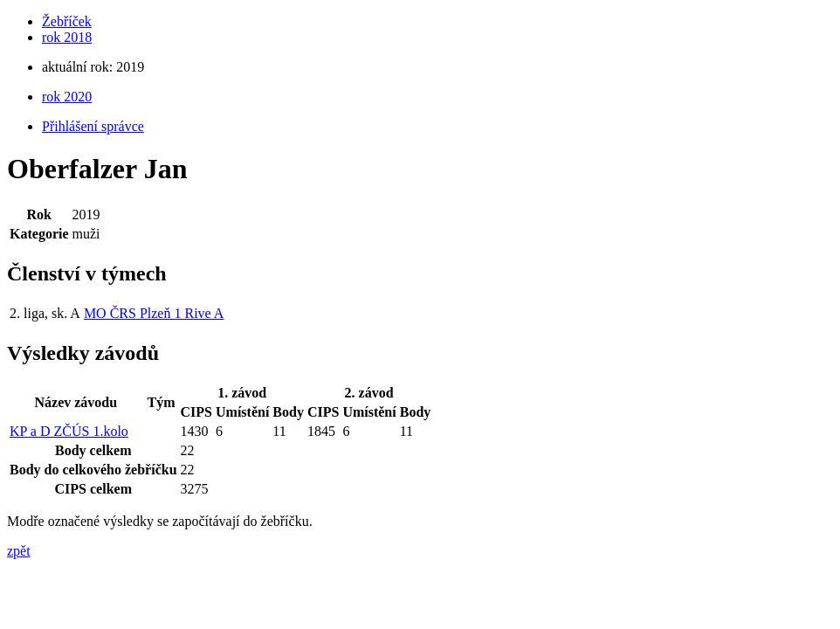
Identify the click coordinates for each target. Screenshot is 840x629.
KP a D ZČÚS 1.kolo (69, 431)
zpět (19, 551)
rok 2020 (67, 97)
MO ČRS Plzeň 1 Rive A (154, 313)
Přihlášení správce (93, 126)
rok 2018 (67, 37)
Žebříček (67, 21)
